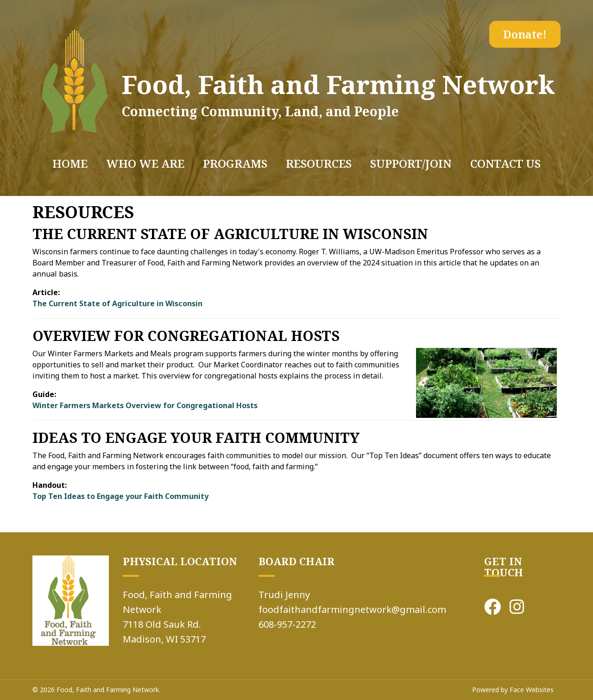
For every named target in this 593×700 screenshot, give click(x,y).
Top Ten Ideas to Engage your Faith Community (120, 496)
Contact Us (505, 163)
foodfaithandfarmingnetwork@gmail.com (352, 609)
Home (70, 163)
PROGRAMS (235, 163)
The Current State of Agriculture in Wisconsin (117, 303)
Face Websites (532, 690)
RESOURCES (319, 163)
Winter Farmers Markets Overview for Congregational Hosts (145, 405)
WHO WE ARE (145, 163)
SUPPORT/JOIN (411, 163)
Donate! (525, 34)
